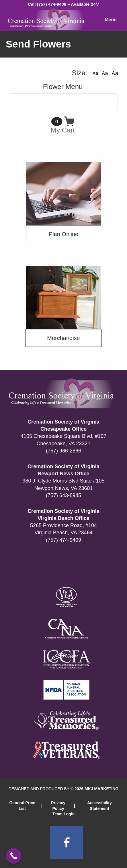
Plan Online (63, 234)
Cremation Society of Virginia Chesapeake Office (63, 425)
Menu (111, 20)
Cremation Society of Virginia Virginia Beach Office (63, 515)
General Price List (22, 806)
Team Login (64, 814)
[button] (95, 73)
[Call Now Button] (14, 856)
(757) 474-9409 (63, 540)
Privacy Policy (58, 806)
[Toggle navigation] (63, 102)
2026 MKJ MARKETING (96, 789)
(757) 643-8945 (63, 495)
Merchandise (63, 338)
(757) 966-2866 (63, 451)
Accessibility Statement (99, 806)
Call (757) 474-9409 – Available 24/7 (63, 4)
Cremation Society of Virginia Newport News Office (63, 470)
